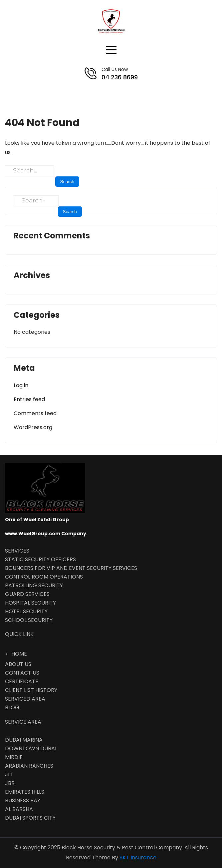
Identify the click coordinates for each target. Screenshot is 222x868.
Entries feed (29, 399)
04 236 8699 (120, 77)
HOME (19, 654)
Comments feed (35, 413)
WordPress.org (33, 427)
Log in (21, 385)
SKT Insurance (138, 857)
